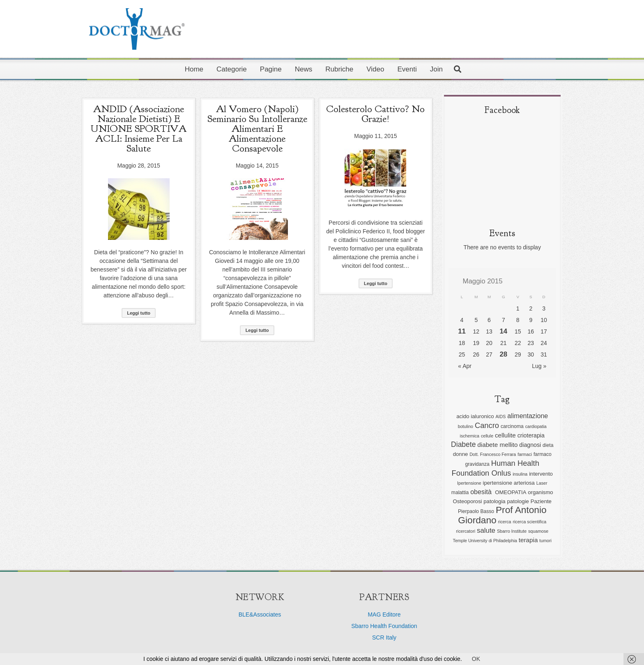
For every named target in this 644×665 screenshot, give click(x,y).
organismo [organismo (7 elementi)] (540, 492)
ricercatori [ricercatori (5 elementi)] (466, 531)
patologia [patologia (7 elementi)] (494, 501)
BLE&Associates (260, 614)
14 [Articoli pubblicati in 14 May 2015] (504, 331)
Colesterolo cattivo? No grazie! (375, 114)
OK (476, 659)
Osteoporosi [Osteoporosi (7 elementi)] (468, 501)
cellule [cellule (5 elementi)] (487, 436)
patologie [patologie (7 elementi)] (518, 501)
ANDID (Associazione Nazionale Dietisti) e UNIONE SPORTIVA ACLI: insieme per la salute (139, 129)
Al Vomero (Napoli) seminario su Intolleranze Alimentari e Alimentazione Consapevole (257, 129)
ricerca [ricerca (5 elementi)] (505, 522)
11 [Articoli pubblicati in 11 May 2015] (462, 331)
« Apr (465, 366)
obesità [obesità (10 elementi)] (482, 492)
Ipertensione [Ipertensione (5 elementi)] (469, 483)
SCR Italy (384, 637)
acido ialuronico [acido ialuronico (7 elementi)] (475, 416)
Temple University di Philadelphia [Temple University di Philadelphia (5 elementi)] (485, 541)
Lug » (539, 366)
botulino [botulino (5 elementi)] (466, 426)
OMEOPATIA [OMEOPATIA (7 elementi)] (511, 492)
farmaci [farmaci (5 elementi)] (525, 454)
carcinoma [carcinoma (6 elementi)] (512, 426)
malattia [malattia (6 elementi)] (460, 492)
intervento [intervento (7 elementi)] (541, 474)
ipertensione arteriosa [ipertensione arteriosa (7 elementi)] (509, 483)
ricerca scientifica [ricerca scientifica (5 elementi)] (529, 522)
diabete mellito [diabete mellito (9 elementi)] (497, 445)
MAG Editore (384, 614)
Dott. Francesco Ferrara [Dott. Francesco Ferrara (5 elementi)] (493, 454)
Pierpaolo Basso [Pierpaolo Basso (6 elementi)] (476, 511)
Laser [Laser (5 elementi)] (542, 483)
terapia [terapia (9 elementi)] (528, 540)
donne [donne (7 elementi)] (461, 454)
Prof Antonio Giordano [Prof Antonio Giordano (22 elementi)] (502, 515)
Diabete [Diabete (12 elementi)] (463, 444)
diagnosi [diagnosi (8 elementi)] (530, 445)
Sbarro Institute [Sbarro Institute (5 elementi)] (512, 531)
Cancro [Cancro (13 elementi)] (487, 425)
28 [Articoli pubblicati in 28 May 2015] (504, 354)
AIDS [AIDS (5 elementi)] (500, 416)
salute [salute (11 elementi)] (486, 530)
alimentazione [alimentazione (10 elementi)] (528, 416)
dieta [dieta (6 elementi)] (548, 445)
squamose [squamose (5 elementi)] (538, 531)
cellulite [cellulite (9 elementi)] (505, 435)
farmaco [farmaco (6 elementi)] (543, 454)
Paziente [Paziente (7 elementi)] (541, 501)
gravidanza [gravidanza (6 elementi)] (477, 464)
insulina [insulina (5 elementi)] (520, 474)
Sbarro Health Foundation (384, 626)
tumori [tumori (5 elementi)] (545, 541)
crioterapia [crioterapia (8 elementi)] (531, 435)
